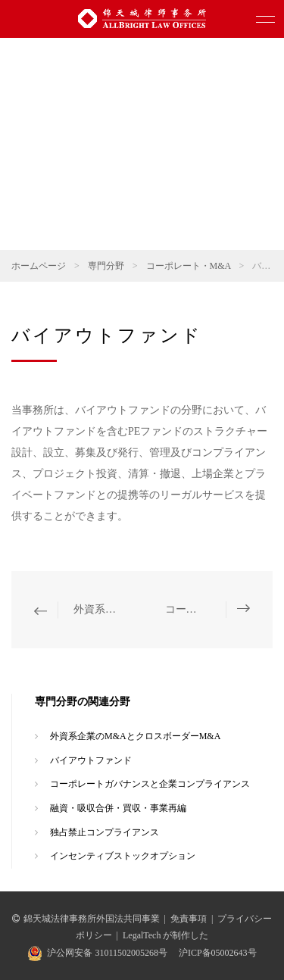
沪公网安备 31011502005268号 (107, 953)
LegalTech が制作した (165, 935)
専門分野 (106, 266)
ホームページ (39, 266)
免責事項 (189, 919)
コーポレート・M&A (189, 266)
